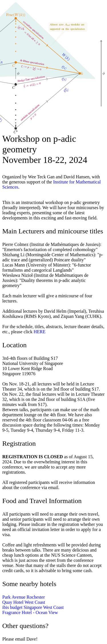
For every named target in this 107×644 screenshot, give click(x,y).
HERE (40, 332)
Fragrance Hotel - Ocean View (30, 612)
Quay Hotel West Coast (24, 602)
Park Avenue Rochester (24, 597)
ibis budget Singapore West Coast (33, 607)
